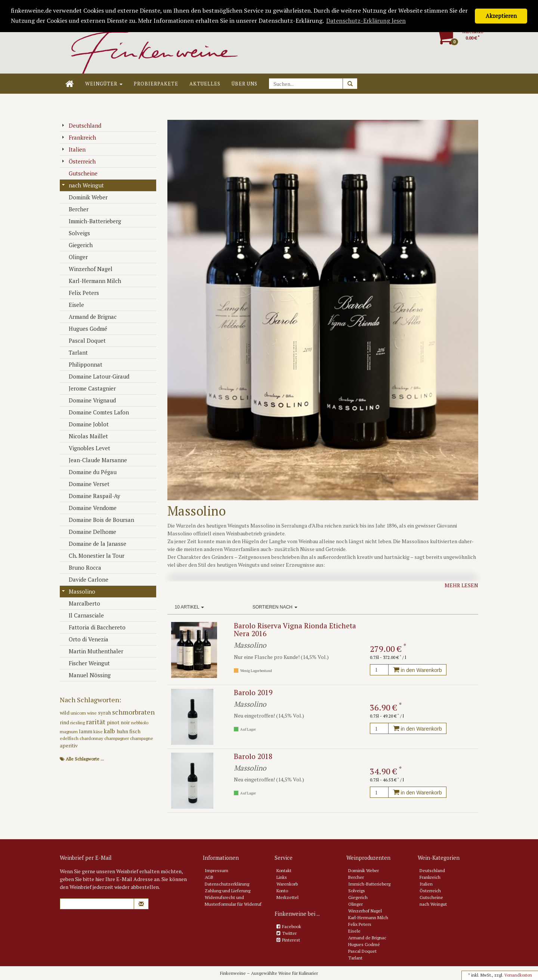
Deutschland (81, 125)
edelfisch (70, 738)
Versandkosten (518, 975)
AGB (209, 877)
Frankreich (79, 137)
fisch (135, 731)
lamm (86, 731)
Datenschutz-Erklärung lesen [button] (366, 21)
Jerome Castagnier (89, 388)
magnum (69, 732)
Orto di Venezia (85, 639)
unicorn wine (84, 713)
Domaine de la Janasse (94, 544)
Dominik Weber (85, 197)
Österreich (79, 161)
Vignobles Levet (86, 448)
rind (65, 722)
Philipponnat (82, 364)
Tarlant (75, 352)
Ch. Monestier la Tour (93, 556)
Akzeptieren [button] (501, 16)
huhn (123, 731)
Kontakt (284, 870)
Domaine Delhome (89, 532)
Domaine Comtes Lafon (95, 412)
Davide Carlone (85, 579)
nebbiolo (140, 723)
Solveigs (76, 233)
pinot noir (119, 722)
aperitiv (69, 745)
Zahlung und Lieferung (228, 891)
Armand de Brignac (89, 317)
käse (99, 732)
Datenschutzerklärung (227, 884)
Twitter (289, 933)
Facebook (292, 926)
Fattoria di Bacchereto (94, 627)
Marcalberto (81, 603)
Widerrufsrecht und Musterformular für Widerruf (233, 901)
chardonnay (92, 738)
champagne (142, 738)
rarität (96, 722)
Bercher (75, 209)
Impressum (217, 870)
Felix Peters (80, 293)
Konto (282, 891)
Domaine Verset (86, 484)
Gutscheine (80, 173)
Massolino (78, 591)
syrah (105, 713)
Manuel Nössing (86, 675)
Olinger (75, 257)
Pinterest (291, 940)
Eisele (73, 305)
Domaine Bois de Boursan (98, 520)
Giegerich (77, 245)
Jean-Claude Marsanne (94, 460)
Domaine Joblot (85, 424)
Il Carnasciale (83, 615)
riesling (78, 723)
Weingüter (104, 84)
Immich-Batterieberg (91, 221)
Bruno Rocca (81, 567)
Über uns (245, 84)
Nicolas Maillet (85, 436)
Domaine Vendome (89, 508)
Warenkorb (287, 884)
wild (65, 713)
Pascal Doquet (84, 340)
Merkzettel (287, 897)
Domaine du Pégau (89, 472)
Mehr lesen (461, 585)
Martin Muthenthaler (92, 651)
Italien (74, 149)
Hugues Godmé (84, 329)
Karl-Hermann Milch (91, 281)
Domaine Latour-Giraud (95, 376)
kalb (110, 731)
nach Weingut (83, 185)
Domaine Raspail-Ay (91, 496)
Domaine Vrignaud (89, 400)
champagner (117, 738)
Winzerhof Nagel (87, 269)
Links (282, 877)
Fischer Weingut (86, 663)
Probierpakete (156, 84)
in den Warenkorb (418, 670)
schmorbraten (133, 712)
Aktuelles (205, 84)
